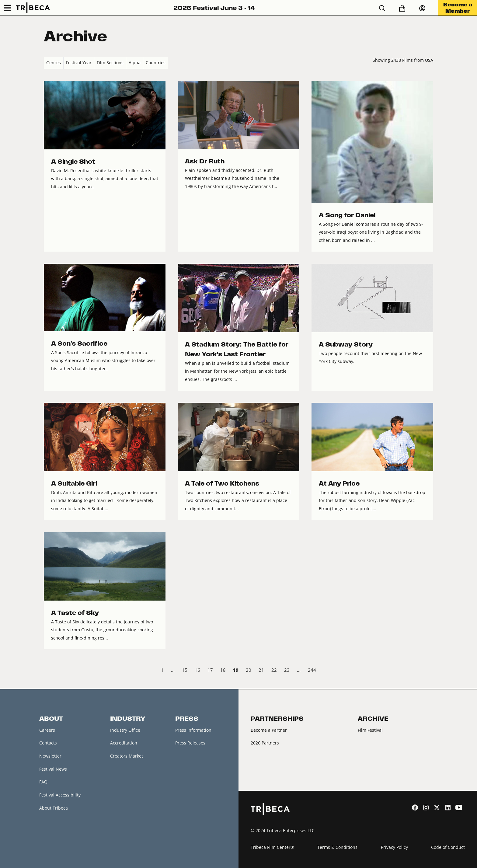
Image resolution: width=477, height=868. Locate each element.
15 (185, 670)
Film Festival (370, 730)
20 (249, 670)
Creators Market (127, 756)
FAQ (43, 782)
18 (223, 670)
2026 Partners (265, 743)
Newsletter (50, 756)
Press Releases (190, 743)
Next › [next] (428, 671)
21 (261, 670)
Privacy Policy (394, 847)
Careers (47, 730)
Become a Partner (269, 730)
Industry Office (125, 730)
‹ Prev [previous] (49, 671)
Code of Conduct (448, 847)
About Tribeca (54, 808)
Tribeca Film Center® (272, 847)
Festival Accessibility (60, 795)
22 (274, 670)
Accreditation (124, 743)
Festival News (53, 769)
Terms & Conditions (337, 847)
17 (210, 670)
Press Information (193, 730)
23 (287, 670)
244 (312, 670)
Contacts (48, 743)
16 (197, 670)
